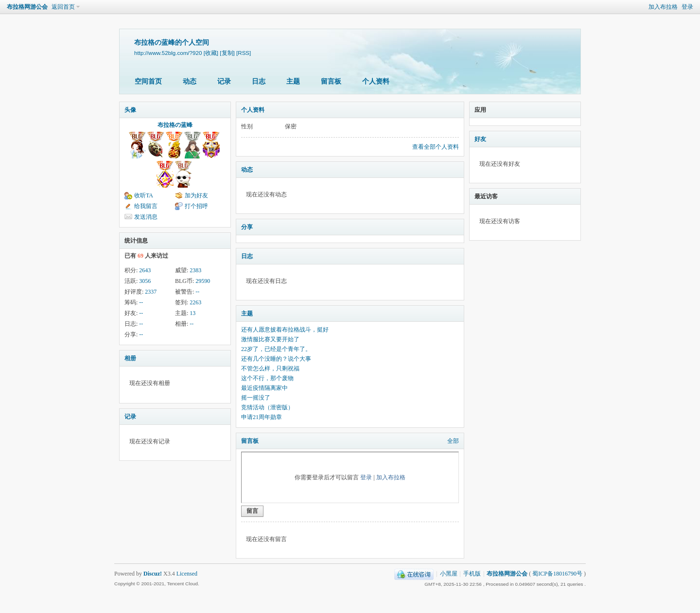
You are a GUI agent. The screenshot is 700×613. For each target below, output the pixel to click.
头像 (130, 110)
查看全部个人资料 (436, 147)
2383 (195, 270)
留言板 (331, 81)
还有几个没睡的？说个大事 (276, 359)
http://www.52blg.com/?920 (168, 53)
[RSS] (244, 53)
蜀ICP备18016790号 (557, 574)
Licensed (187, 574)
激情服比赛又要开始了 (270, 339)
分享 (247, 227)
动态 (190, 81)
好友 (480, 139)
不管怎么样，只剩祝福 (270, 368)
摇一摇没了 (256, 398)
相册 (130, 358)
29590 (203, 281)
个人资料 (376, 81)
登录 (687, 7)
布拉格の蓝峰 (175, 125)
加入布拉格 (663, 7)
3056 (145, 281)
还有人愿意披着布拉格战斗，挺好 (285, 330)
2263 (195, 302)
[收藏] (211, 53)
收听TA (144, 195)
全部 (453, 441)
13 (192, 313)
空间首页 (148, 81)
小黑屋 (449, 574)
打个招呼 (196, 206)
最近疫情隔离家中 (264, 388)
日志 (259, 81)
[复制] (227, 53)
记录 (224, 81)
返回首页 (63, 7)
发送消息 (146, 217)
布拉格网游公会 (27, 7)
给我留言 (146, 206)
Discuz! (153, 574)
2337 (151, 292)
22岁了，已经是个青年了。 (276, 349)
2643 (145, 270)
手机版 (472, 574)
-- (197, 292)
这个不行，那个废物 (267, 378)
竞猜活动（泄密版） (267, 407)
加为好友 (196, 195)
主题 (293, 81)
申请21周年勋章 (262, 417)
